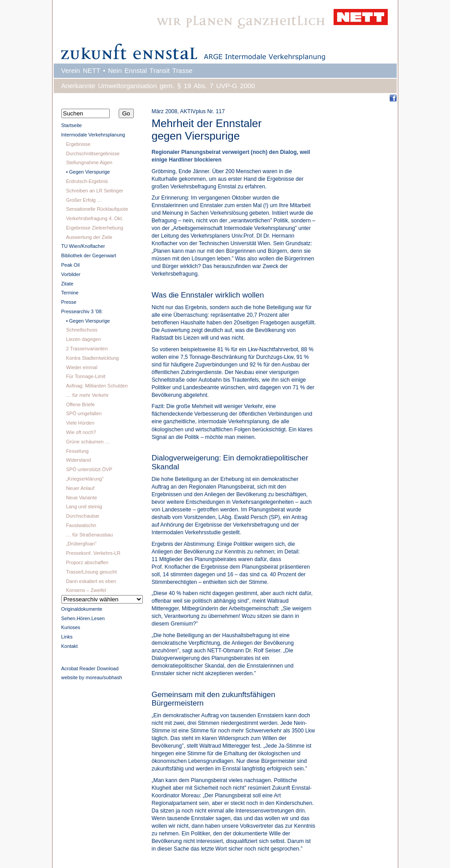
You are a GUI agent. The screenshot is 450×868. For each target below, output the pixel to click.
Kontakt (70, 646)
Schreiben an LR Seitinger (94, 191)
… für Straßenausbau (89, 535)
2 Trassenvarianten (87, 349)
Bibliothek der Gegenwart (89, 255)
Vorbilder (71, 274)
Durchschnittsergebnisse (93, 153)
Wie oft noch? (81, 432)
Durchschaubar (82, 516)
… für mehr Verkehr (87, 395)
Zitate (67, 284)
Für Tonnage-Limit (86, 376)
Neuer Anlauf (80, 488)
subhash (113, 677)
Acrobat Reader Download (90, 668)
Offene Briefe (80, 404)
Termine (70, 293)
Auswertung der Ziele (89, 237)
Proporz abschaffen (87, 562)
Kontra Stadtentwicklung (92, 358)
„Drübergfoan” (81, 544)
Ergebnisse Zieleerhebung (94, 228)
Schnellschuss (81, 330)
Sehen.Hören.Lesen (83, 618)
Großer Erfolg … (84, 200)
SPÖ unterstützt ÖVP (89, 469)
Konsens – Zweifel (86, 590)
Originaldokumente (82, 609)
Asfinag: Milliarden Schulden (97, 386)
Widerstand (78, 460)
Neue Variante (81, 498)
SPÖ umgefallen (84, 413)
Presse (69, 302)
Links (67, 637)
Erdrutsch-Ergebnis (87, 181)
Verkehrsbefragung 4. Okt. (94, 218)
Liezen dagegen (83, 339)
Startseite (72, 125)
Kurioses (71, 627)
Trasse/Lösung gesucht (91, 572)
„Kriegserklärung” (85, 479)
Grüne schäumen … (88, 442)
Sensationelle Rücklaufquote (97, 209)
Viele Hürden (80, 423)
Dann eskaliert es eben (91, 581)
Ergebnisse (78, 144)
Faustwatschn (81, 525)
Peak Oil (71, 265)
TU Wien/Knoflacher (83, 246)
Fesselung (77, 451)
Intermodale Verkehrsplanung (93, 135)
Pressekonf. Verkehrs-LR (93, 553)
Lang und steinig (84, 506)
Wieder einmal (81, 367)
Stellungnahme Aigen (89, 162)
